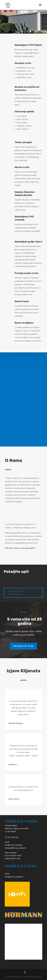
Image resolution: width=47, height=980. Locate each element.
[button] (17, 32)
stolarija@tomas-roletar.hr (15, 848)
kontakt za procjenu (16, 593)
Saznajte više (23, 646)
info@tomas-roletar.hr (14, 845)
